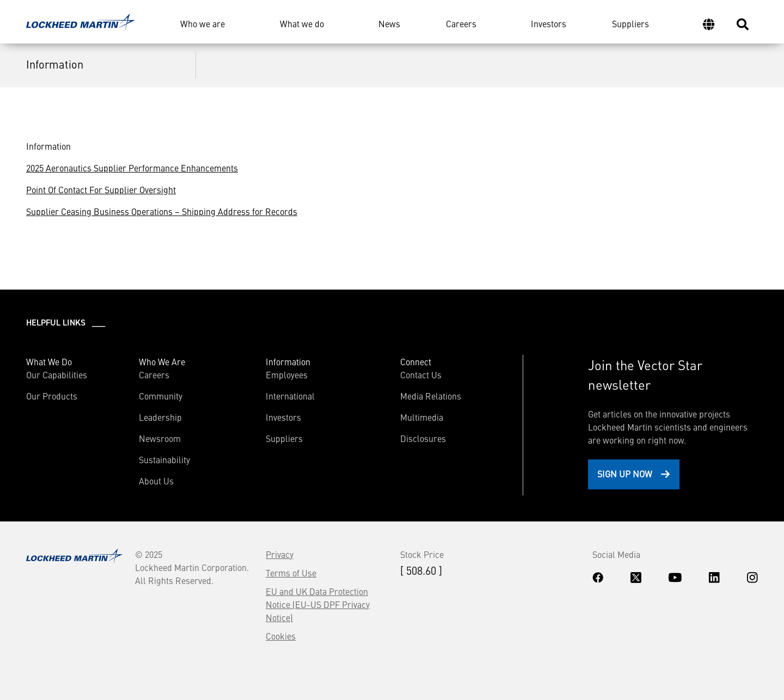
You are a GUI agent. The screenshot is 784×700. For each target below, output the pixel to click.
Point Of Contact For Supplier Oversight (101, 189)
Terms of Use (291, 573)
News (389, 23)
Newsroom (160, 438)
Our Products (52, 396)
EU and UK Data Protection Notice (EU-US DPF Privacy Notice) (318, 604)
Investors (549, 23)
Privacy (280, 554)
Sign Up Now (625, 474)
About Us (156, 481)
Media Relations (431, 396)
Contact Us (421, 374)
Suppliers (630, 23)
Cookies (281, 636)
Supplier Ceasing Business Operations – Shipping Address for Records (162, 211)
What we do (302, 23)
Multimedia (422, 417)
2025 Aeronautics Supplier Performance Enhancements (132, 168)
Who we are (203, 23)
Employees (287, 374)
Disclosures (423, 438)
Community (161, 396)
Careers (461, 23)
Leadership (160, 417)
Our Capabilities (57, 374)
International (290, 396)
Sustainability (164, 459)
